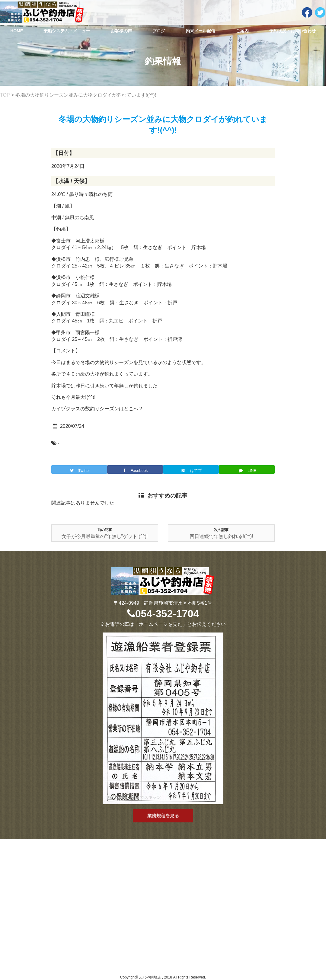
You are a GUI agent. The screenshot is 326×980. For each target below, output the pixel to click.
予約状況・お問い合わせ (292, 31)
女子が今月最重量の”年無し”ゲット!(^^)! (105, 536)
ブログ (159, 31)
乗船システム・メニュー (67, 31)
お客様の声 (121, 31)
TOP (5, 95)
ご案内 (242, 31)
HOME (17, 31)
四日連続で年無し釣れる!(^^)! (221, 536)
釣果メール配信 (200, 31)
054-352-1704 (163, 613)
